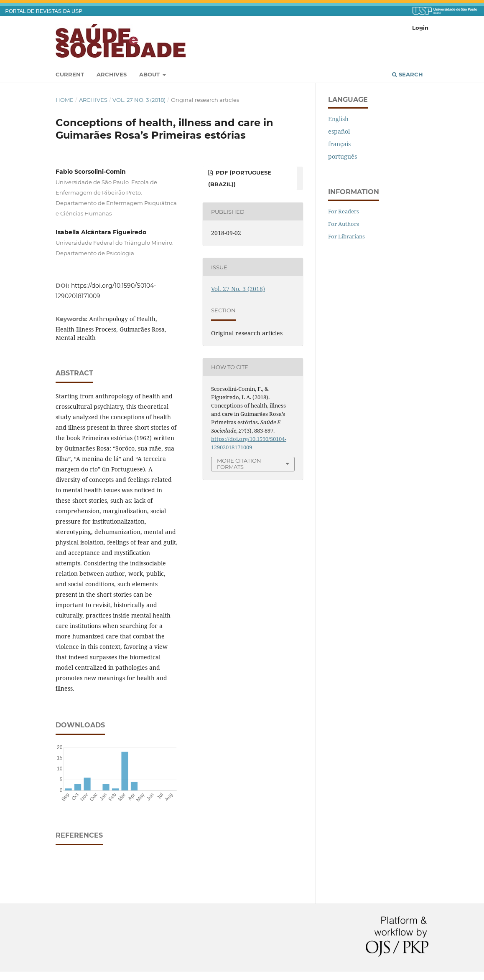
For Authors (344, 224)
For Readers (344, 211)
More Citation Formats (239, 464)
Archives (112, 74)
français (339, 144)
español (339, 131)
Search (408, 74)
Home (65, 100)
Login (420, 28)
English (338, 119)
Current (70, 74)
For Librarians (346, 236)
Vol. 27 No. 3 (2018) (139, 100)
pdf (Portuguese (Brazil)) (240, 178)
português (343, 156)
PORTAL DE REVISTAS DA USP (44, 11)
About (150, 74)
